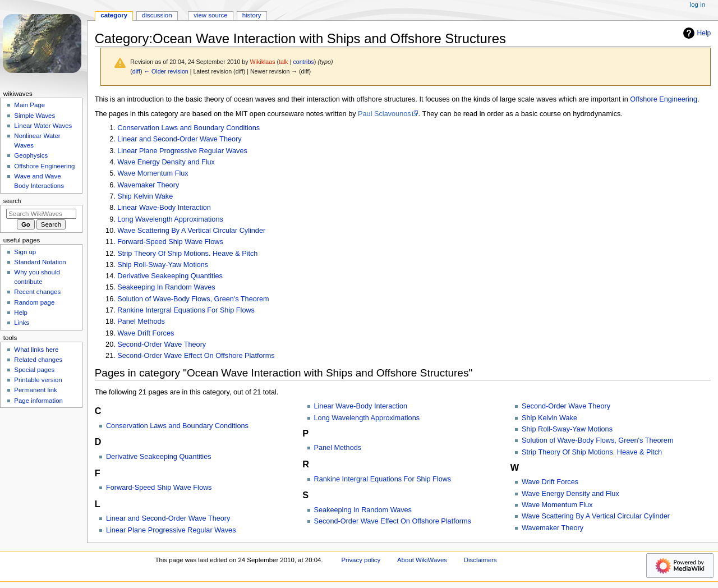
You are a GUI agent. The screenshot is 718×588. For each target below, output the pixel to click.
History (252, 15)
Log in (698, 4)
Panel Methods (141, 321)
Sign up (25, 252)
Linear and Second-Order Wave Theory (179, 139)
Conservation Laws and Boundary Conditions (188, 128)
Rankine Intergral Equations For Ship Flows (186, 310)
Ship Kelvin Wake (145, 196)
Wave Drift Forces (146, 333)
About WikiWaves (422, 560)
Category (114, 15)
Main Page (29, 105)
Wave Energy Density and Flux (166, 162)
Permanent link (35, 390)
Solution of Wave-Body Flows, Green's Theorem (193, 299)
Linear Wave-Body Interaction (164, 208)
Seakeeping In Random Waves (166, 287)
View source (210, 15)
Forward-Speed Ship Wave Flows (170, 242)
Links (22, 323)
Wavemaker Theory (148, 185)
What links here (36, 350)
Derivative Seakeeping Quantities (170, 276)
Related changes (38, 360)
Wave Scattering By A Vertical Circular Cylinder (191, 231)
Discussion (157, 15)
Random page (34, 302)
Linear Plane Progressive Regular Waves (182, 151)
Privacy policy (361, 560)
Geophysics (31, 155)
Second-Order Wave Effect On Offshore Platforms (196, 356)
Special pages (34, 370)
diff (136, 71)
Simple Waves (34, 116)
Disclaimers (480, 560)
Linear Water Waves (43, 126)
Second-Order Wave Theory (162, 344)
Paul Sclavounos (385, 114)
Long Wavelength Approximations (170, 219)
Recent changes (37, 292)
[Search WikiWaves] (41, 214)
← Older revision (166, 71)
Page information (38, 401)
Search (12, 201)
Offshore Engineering (664, 99)
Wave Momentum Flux (153, 173)
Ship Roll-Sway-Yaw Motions (163, 265)
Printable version (38, 380)
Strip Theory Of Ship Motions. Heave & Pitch (187, 254)
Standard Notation (40, 262)
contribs (303, 62)
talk (284, 62)
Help (696, 33)
